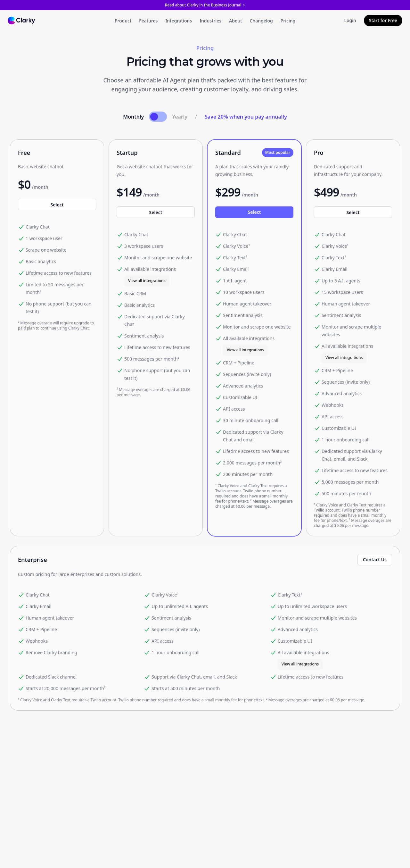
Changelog (261, 21)
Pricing (288, 21)
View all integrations (147, 281)
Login (350, 20)
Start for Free (383, 20)
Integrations (179, 21)
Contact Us (375, 559)
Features (148, 21)
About (236, 21)
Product (123, 21)
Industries (210, 21)
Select (57, 205)
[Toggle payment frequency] (158, 117)
